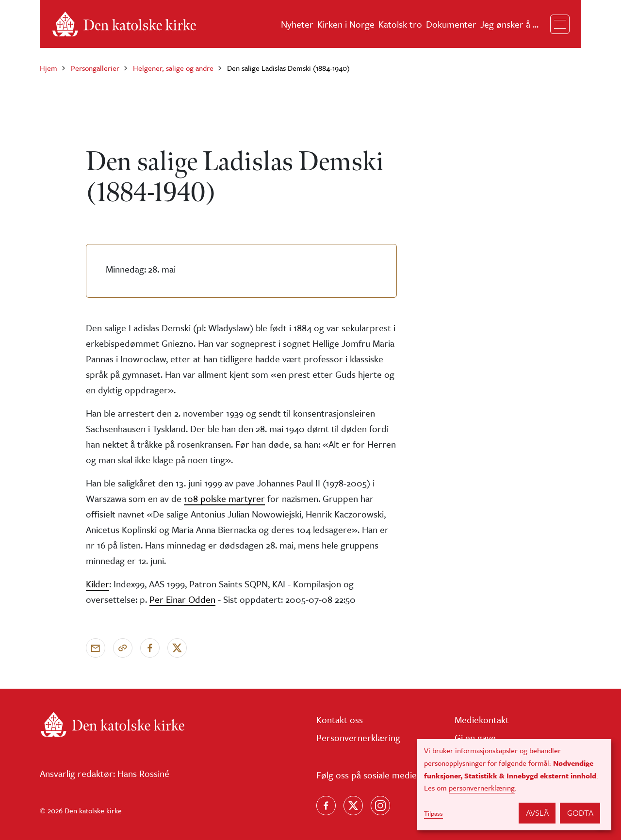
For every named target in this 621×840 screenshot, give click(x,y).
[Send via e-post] (96, 648)
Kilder (98, 584)
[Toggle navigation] (560, 24)
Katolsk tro (400, 24)
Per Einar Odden (182, 599)
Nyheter (297, 24)
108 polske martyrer (224, 498)
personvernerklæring (482, 788)
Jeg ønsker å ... (509, 24)
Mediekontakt (482, 719)
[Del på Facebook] (150, 648)
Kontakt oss (340, 719)
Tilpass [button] (433, 813)
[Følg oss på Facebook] (326, 806)
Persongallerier (95, 68)
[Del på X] (177, 648)
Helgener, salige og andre (173, 68)
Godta (580, 813)
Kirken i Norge (346, 24)
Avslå (537, 813)
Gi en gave (475, 737)
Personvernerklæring (358, 737)
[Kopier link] (123, 648)
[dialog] (514, 785)
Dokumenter (451, 24)
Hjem (49, 68)
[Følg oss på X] (353, 806)
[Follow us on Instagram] (380, 806)
